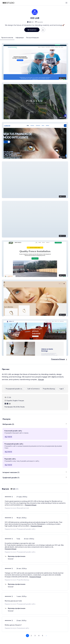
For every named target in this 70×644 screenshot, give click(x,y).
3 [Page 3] (35, 636)
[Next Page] (46, 636)
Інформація (20, 38)
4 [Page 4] (39, 636)
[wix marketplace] (8, 3)
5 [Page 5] (43, 636)
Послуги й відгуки (32, 38)
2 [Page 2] (31, 636)
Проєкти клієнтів (7, 38)
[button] (35, 61)
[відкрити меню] (66, 3)
